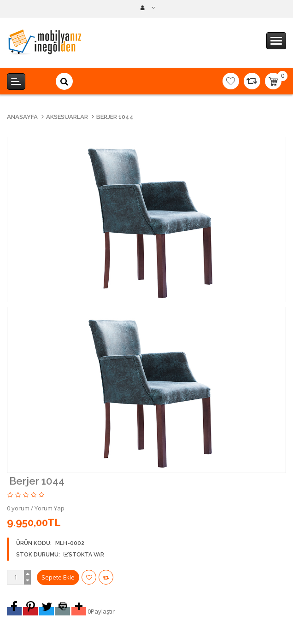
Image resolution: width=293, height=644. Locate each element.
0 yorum (18, 508)
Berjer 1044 (115, 117)
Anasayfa (22, 117)
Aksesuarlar (67, 117)
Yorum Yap (50, 508)
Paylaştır (103, 611)
